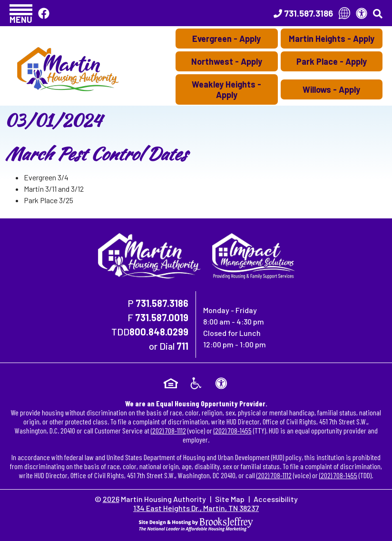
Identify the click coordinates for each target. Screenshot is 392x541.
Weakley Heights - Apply (226, 89)
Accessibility (276, 499)
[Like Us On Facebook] (44, 13)
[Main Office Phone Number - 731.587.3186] (303, 13)
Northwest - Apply (227, 61)
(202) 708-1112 (168, 430)
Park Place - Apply (332, 61)
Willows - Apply (331, 89)
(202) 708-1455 (233, 430)
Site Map (230, 499)
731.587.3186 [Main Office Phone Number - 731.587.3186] (162, 303)
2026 (111, 499)
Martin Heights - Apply (332, 39)
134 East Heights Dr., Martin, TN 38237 (196, 508)
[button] (21, 13)
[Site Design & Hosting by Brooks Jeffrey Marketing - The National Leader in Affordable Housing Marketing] (196, 523)
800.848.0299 (159, 332)
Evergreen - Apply (226, 39)
